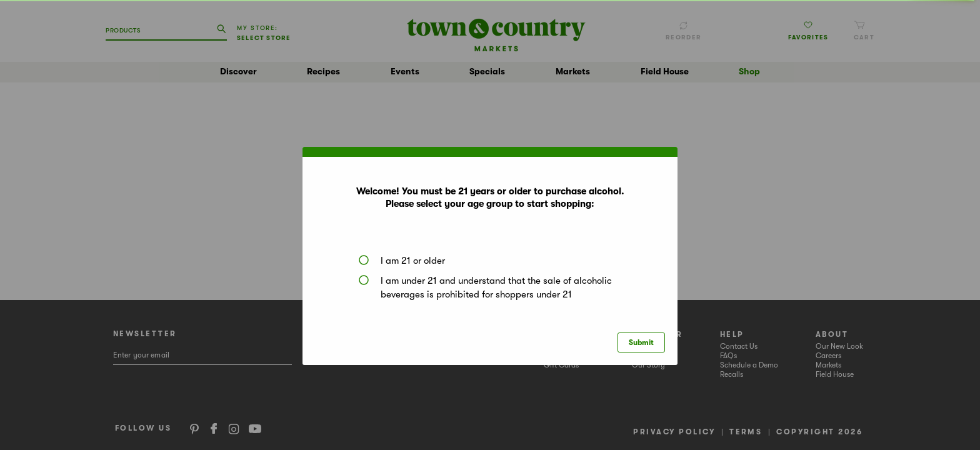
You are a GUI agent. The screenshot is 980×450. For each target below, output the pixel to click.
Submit (641, 342)
